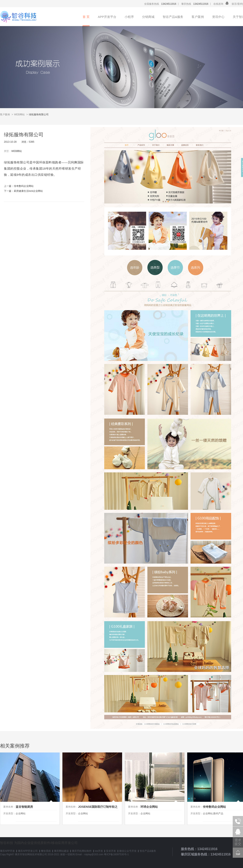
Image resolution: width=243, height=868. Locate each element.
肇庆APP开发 (7, 851)
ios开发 (99, 851)
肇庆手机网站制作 (82, 851)
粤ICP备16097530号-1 (116, 854)
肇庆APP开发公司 (28, 851)
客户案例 (198, 17)
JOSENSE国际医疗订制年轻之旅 (98, 808)
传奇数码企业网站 (24, 186)
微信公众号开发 (128, 851)
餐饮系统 (46, 851)
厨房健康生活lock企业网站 (28, 191)
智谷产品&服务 (173, 17)
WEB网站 (19, 115)
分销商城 (148, 17)
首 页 (86, 17)
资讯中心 (218, 17)
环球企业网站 (149, 807)
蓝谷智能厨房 (24, 807)
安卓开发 (111, 851)
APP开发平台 (107, 17)
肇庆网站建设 (61, 851)
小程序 (129, 17)
